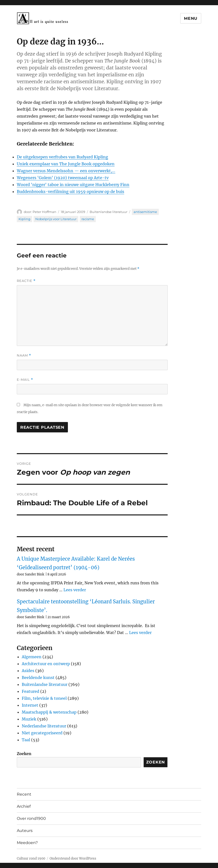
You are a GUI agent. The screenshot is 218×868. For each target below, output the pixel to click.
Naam (24, 355)
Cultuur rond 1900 (31, 858)
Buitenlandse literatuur (109, 212)
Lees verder (75, 590)
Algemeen (32, 657)
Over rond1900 (31, 818)
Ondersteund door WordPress (73, 858)
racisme (88, 219)
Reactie (26, 281)
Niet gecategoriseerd (42, 733)
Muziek (29, 719)
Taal (26, 740)
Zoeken (24, 754)
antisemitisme (145, 212)
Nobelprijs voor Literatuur (56, 219)
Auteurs (25, 831)
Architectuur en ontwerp (46, 664)
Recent (24, 794)
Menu (191, 18)
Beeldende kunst (38, 677)
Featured (30, 691)
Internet (30, 705)
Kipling (24, 219)
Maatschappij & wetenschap (49, 712)
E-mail (25, 380)
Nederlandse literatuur (44, 726)
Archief (24, 806)
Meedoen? (27, 843)
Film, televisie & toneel (44, 698)
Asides (28, 671)
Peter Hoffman (44, 212)
